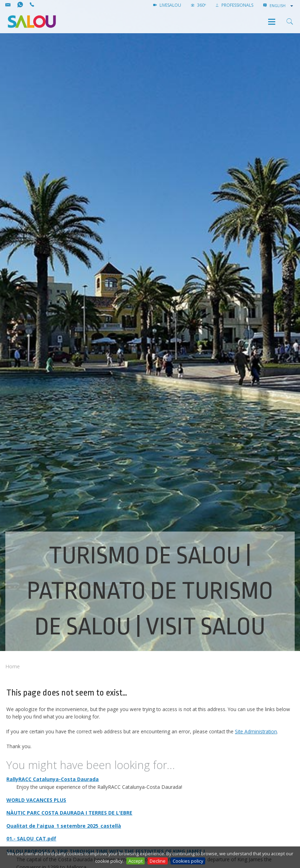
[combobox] (282, 6)
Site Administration (256, 731)
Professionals (235, 5)
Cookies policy (188, 861)
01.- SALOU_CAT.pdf (31, 838)
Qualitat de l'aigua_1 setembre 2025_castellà (64, 826)
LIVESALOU (167, 5)
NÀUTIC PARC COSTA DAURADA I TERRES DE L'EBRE (69, 813)
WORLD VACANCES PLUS (36, 800)
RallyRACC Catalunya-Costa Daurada (53, 779)
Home (13, 666)
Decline (158, 861)
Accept (135, 861)
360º (198, 5)
